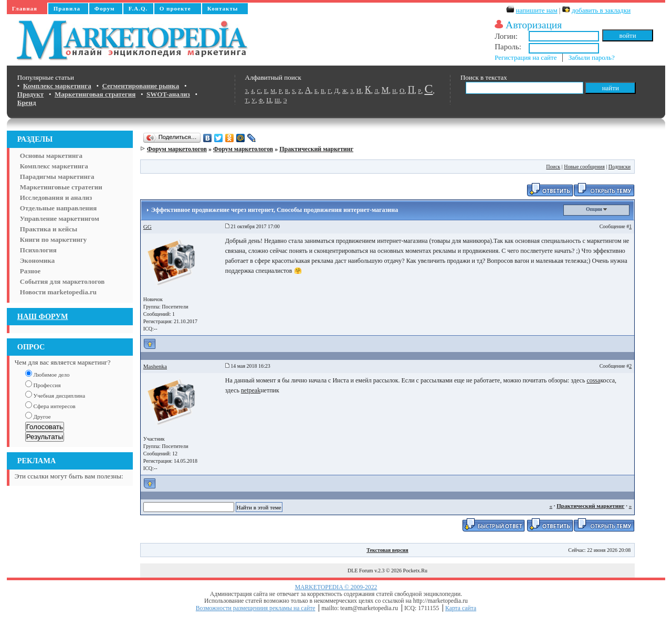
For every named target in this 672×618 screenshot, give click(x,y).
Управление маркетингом (60, 219)
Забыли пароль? (592, 57)
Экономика (38, 260)
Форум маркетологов (177, 149)
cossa (593, 380)
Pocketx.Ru (415, 571)
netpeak (251, 390)
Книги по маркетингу (54, 239)
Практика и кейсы (49, 229)
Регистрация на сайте (526, 57)
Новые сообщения (584, 167)
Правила (67, 8)
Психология (38, 250)
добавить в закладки (601, 10)
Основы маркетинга (51, 156)
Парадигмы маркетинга (57, 177)
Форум (105, 8)
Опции (596, 209)
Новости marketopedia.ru (58, 292)
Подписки (619, 167)
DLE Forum (360, 571)
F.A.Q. (138, 8)
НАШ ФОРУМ (43, 316)
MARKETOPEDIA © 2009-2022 (336, 587)
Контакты (223, 8)
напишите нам (537, 10)
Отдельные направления (58, 208)
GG (148, 227)
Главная (25, 8)
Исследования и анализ (56, 198)
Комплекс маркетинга (54, 166)
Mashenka (155, 366)
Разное (30, 271)
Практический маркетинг (316, 149)
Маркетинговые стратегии (61, 187)
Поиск (553, 167)
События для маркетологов (62, 281)
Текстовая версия (387, 550)
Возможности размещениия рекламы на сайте (256, 608)
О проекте (175, 8)
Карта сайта (461, 608)
